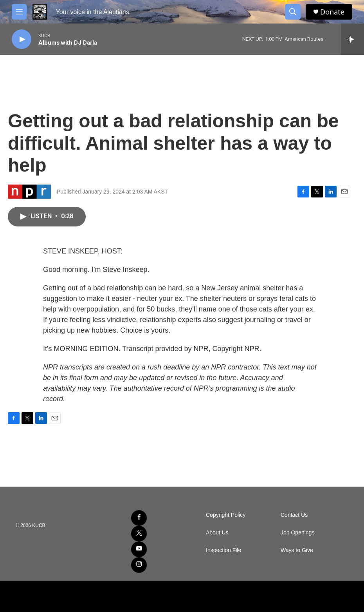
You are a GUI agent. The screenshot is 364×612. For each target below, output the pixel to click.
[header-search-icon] (293, 12)
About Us (217, 533)
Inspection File (223, 550)
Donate (332, 12)
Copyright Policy (226, 515)
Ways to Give (297, 550)
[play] (22, 39)
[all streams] (352, 39)
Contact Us (294, 515)
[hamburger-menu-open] (19, 12)
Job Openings (297, 533)
